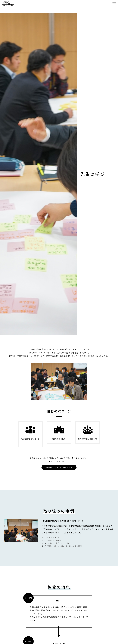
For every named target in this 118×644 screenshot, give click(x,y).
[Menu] (114, 4)
